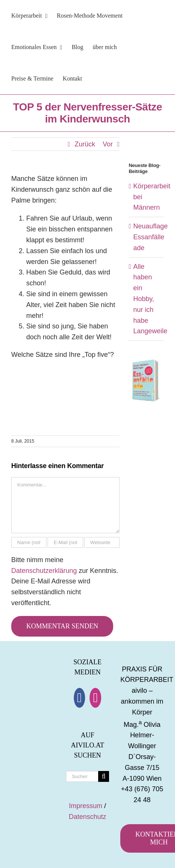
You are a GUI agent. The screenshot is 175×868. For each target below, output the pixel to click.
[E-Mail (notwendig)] (65, 542)
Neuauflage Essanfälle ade (150, 237)
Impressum (86, 806)
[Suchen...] (82, 776)
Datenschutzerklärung (44, 571)
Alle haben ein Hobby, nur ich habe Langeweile (150, 299)
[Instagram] (95, 698)
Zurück (85, 144)
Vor (108, 144)
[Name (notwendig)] (29, 542)
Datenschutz (87, 817)
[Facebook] (80, 698)
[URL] (102, 542)
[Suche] (104, 776)
